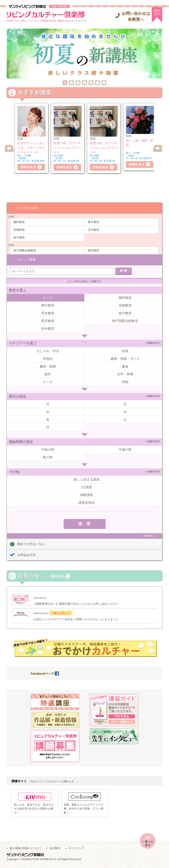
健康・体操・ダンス (125, 358)
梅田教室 (19, 222)
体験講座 (87, 494)
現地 (125, 381)
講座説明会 (87, 502)
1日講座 (87, 487)
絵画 (125, 351)
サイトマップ (76, 850)
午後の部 (125, 449)
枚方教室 (19, 237)
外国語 (48, 358)
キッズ (48, 381)
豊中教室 (93, 222)
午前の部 (48, 449)
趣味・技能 (48, 366)
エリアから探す (28, 208)
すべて (48, 297)
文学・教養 (125, 374)
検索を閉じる (149, 535)
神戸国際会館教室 (25, 250)
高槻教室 (19, 230)
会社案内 (55, 850)
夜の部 (48, 457)
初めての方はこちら (31, 543)
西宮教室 (93, 250)
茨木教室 (93, 230)
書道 (125, 366)
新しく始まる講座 (87, 479)
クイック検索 (26, 259)
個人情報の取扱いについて (26, 850)
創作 (48, 374)
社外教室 (48, 328)
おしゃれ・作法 (48, 351)
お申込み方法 (26, 554)
